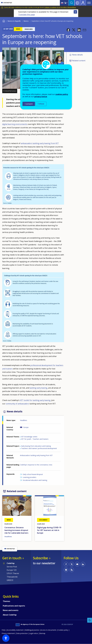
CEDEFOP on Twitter (72, 564)
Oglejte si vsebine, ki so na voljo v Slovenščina (60, 7)
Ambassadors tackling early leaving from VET (36, 455)
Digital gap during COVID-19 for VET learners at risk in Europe (49, 530)
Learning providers (30, 477)
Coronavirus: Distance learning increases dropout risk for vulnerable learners (16, 530)
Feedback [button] (90, 620)
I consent (29, 104)
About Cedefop (10, 615)
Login (77, 3)
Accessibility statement (15, 630)
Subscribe (40, 558)
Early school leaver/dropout (33, 474)
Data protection (22, 633)
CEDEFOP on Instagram (66, 570)
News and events (11, 610)
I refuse (41, 104)
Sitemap (42, 633)
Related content (79, 61)
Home (4, 21)
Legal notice (34, 633)
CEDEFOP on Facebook (66, 564)
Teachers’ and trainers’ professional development (39, 448)
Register (83, 3)
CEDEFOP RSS (72, 570)
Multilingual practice (32, 630)
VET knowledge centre (29, 437)
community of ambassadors (17, 404)
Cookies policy (63, 630)
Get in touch (12, 558)
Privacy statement (8, 633)
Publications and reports (14, 606)
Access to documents (49, 630)
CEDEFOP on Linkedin (83, 564)
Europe (26, 427)
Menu (89, 3)
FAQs (4, 630)
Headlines (24, 420)
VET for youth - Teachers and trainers (35, 439)
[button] (68, 30)
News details (77, 55)
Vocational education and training (35, 480)
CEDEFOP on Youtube (77, 564)
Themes (6, 601)
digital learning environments (15, 124)
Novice (26, 21)
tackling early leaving (38, 388)
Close (75, 12)
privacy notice (41, 97)
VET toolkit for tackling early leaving (35, 400)
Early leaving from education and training (36, 446)
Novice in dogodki (14, 21)
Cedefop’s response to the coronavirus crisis (36, 465)
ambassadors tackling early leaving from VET (40, 143)
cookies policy (62, 94)
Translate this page (27, 15)
